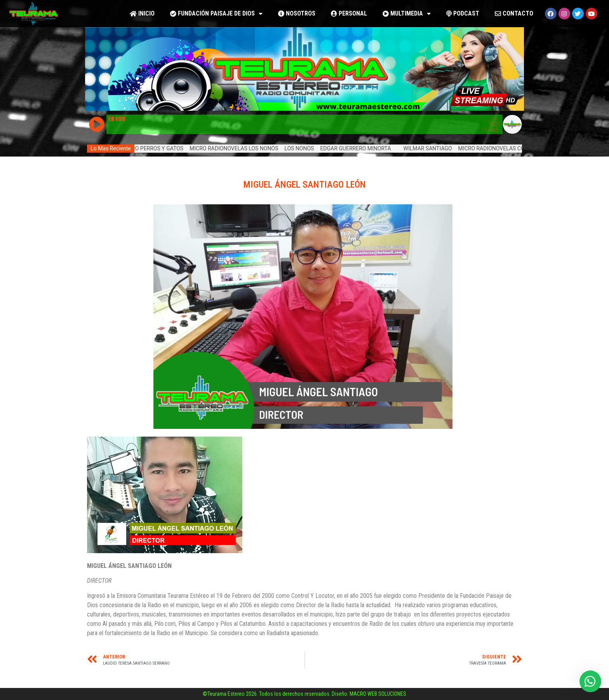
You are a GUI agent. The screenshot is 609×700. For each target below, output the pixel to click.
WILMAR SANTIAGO (432, 148)
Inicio (142, 13)
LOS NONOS (303, 148)
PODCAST (463, 13)
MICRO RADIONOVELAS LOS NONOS (238, 148)
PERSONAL (349, 13)
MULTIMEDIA (407, 14)
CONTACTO (514, 13)
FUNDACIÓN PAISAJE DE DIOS (216, 14)
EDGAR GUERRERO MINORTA (360, 148)
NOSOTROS (297, 13)
